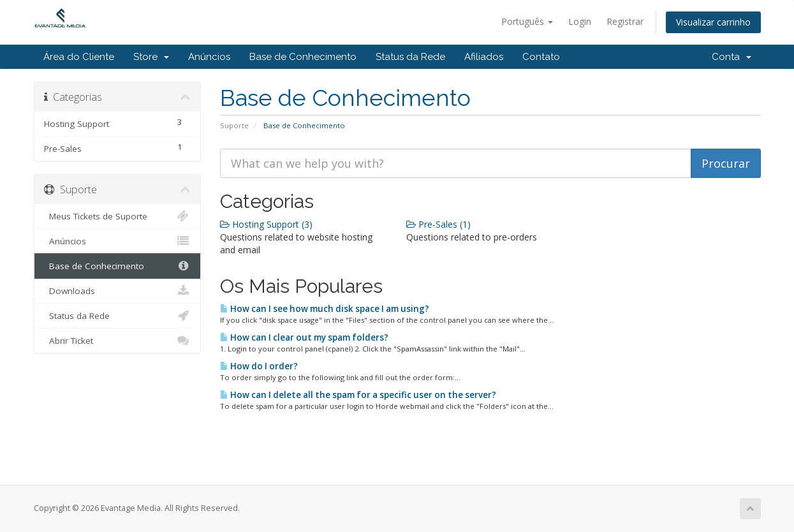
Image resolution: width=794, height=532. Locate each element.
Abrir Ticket (118, 341)
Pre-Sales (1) (438, 224)
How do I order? (259, 366)
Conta (732, 57)
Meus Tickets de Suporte (118, 216)
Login (580, 21)
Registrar (625, 21)
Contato (541, 57)
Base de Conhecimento (303, 57)
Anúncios (209, 57)
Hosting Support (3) (266, 224)
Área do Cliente (79, 57)
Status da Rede (410, 57)
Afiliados (484, 57)
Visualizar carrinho (713, 22)
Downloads (118, 291)
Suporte (234, 125)
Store (151, 57)
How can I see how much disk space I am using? (325, 309)
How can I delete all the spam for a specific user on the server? (358, 395)
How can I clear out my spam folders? (304, 337)
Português (527, 21)
